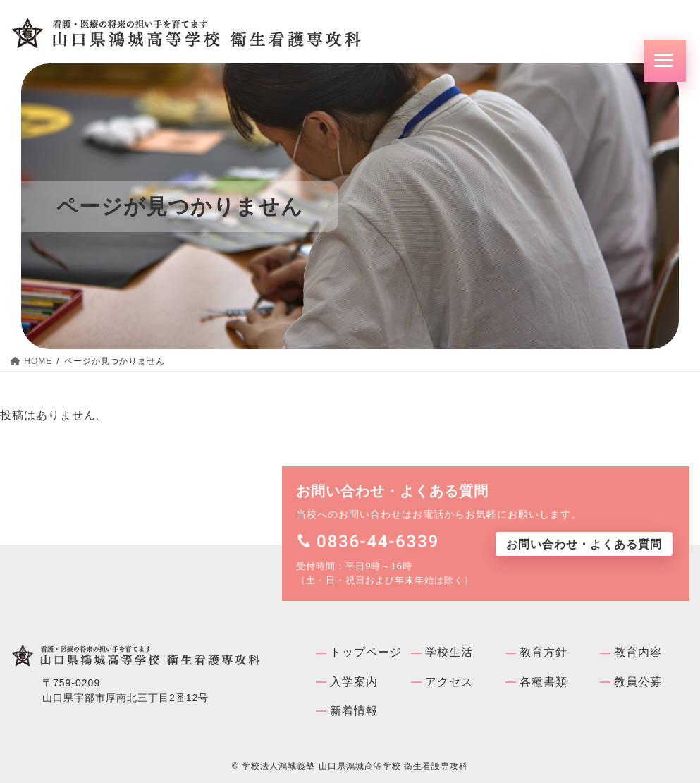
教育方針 (544, 652)
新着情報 (354, 711)
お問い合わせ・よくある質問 (584, 544)
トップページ (366, 652)
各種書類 (544, 682)
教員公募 (638, 682)
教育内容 (638, 652)
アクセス (449, 682)
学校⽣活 (449, 652)
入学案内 (354, 682)
